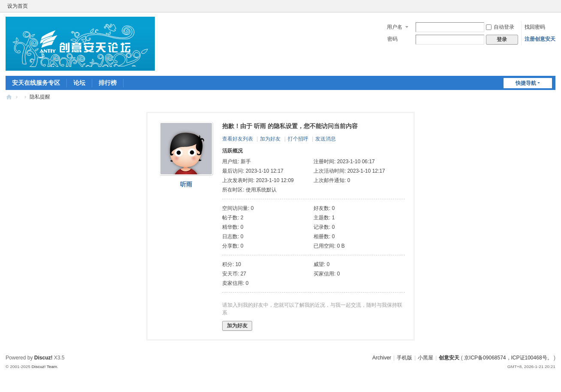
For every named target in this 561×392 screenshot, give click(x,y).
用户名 (395, 27)
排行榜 (108, 83)
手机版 (404, 358)
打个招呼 (298, 139)
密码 (392, 39)
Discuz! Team (45, 367)
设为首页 (18, 6)
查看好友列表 (238, 139)
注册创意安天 (540, 39)
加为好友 (270, 139)
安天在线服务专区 (36, 83)
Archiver (382, 358)
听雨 (186, 184)
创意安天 (9, 97)
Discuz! (44, 358)
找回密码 (535, 27)
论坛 (79, 83)
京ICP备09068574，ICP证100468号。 (508, 358)
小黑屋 (425, 358)
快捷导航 (526, 83)
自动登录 (500, 27)
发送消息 (326, 139)
